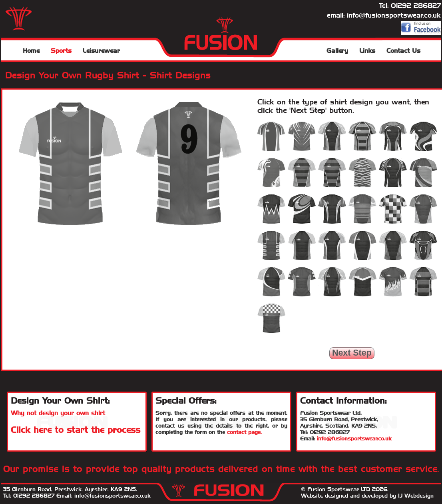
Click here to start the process (76, 430)
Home (31, 51)
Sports (61, 51)
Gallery (337, 51)
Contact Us (403, 51)
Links (367, 51)
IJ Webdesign (416, 496)
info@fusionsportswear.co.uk (394, 15)
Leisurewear (101, 51)
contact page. (244, 432)
